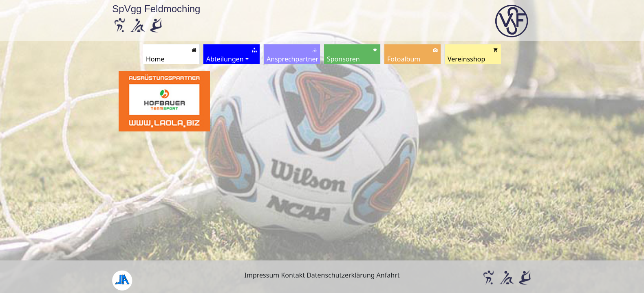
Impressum (262, 275)
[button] (232, 54)
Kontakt (293, 275)
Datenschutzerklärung (341, 275)
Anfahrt (388, 275)
